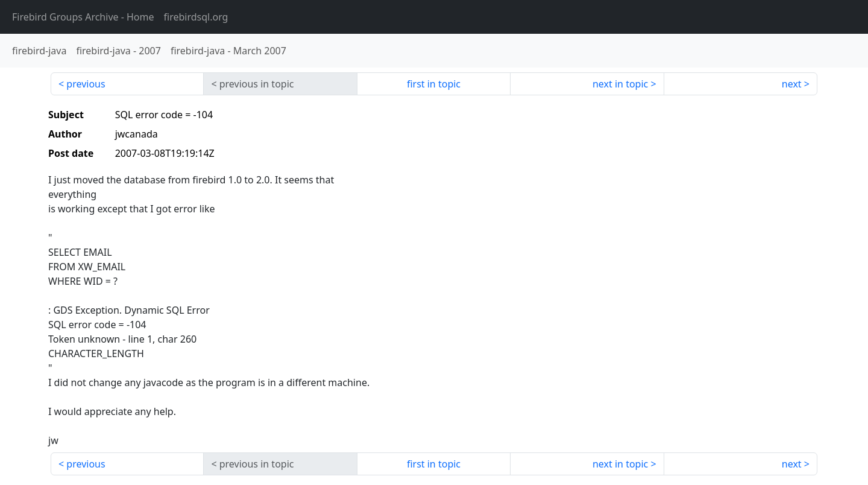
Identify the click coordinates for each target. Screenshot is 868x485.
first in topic (434, 84)
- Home (83, 17)
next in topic (620, 84)
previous (86, 84)
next (792, 84)
